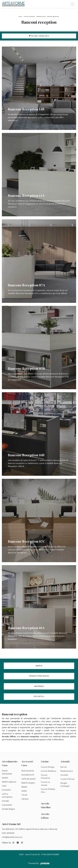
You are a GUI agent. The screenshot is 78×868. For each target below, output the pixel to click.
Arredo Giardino (46, 805)
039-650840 (8, 833)
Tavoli (24, 795)
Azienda (65, 761)
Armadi (5, 801)
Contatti (64, 775)
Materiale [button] (39, 686)
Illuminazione (28, 771)
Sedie (24, 791)
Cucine (45, 761)
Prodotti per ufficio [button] (39, 676)
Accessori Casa (27, 763)
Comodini (6, 790)
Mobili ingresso (9, 782)
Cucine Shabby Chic (48, 791)
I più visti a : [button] (39, 696)
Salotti (5, 778)
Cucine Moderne (49, 771)
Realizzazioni (67, 771)
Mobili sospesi (28, 783)
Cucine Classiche (45, 776)
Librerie (25, 799)
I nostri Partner (67, 779)
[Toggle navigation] (73, 4)
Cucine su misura (45, 783)
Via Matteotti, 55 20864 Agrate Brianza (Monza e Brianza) (30, 829)
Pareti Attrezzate (7, 772)
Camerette (7, 805)
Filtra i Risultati (39, 36)
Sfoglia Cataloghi (65, 784)
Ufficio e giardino (29, 16)
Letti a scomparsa (7, 795)
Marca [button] (39, 666)
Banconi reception (53, 16)
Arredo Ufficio (41, 16)
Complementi (28, 775)
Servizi (64, 767)
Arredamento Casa (10, 763)
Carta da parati (28, 779)
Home (20, 16)
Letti (4, 786)
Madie (24, 787)
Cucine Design (48, 767)
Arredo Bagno (8, 809)
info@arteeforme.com (12, 837)
